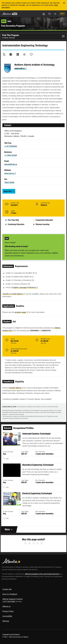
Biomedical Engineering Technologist (38, 466)
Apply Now (8, 191)
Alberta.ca (6, 606)
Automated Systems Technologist (36, 436)
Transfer (16, 388)
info (6, 21)
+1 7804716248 (11, 155)
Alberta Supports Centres (12, 599)
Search (55, 14)
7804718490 (9, 182)
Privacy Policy (8, 611)
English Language (25, 287)
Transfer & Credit (14, 294)
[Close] (64, 3)
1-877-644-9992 (9, 601)
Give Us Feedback (10, 594)
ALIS (15, 14)
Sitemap (6, 621)
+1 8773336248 (11, 146)
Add (43, 14)
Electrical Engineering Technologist (37, 494)
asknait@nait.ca (11, 164)
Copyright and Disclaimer (11, 634)
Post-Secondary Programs (13, 26)
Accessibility (7, 616)
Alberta (6, 14)
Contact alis (7, 589)
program (21, 312)
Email (24, 54)
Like (49, 14)
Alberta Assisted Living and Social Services (42, 574)
